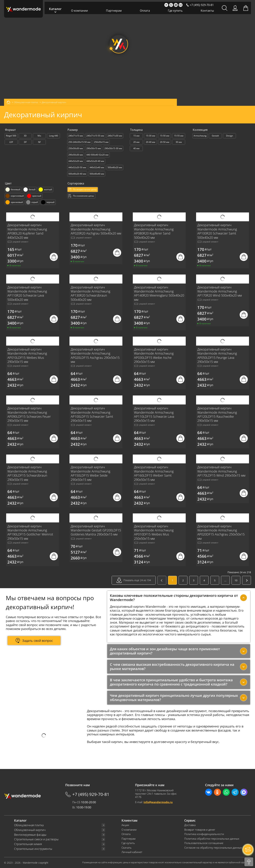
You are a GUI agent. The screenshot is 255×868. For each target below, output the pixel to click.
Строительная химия (28, 844)
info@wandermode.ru (158, 802)
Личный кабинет (132, 852)
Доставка (190, 825)
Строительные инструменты (33, 849)
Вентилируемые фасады (30, 835)
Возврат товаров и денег (200, 830)
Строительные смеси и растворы (36, 839)
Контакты (207, 11)
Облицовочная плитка (29, 825)
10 (236, 580)
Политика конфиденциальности (204, 834)
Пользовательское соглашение (204, 843)
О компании (79, 11)
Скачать (127, 848)
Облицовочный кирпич (30, 830)
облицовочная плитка (202, 630)
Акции (125, 825)
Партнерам (114, 11)
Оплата (145, 11)
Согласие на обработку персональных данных (213, 848)
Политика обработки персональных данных (212, 839)
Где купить (175, 11)
